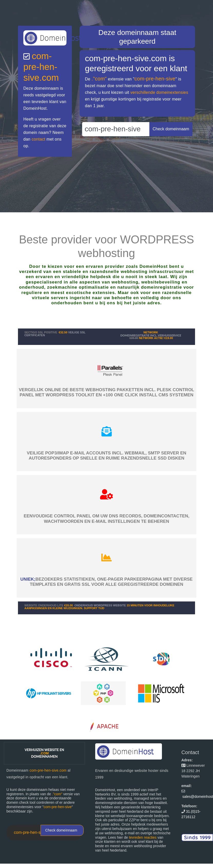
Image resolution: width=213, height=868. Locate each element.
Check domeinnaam (61, 830)
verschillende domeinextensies (159, 92)
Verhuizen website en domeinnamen (44, 753)
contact (38, 139)
